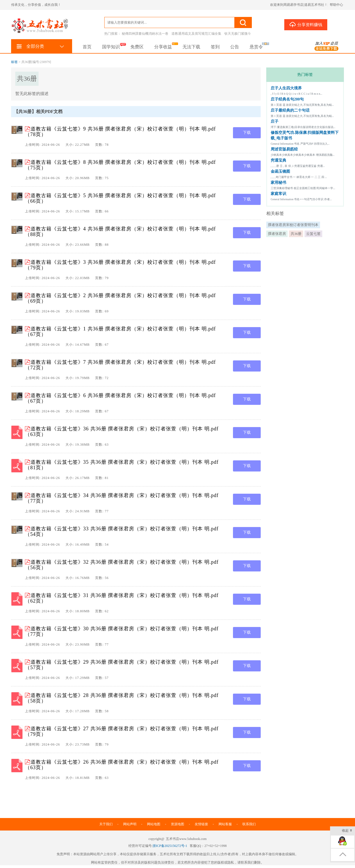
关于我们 (106, 824)
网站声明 (130, 824)
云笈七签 (313, 234)
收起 (347, 831)
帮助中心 (336, 5)
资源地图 (177, 824)
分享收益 (163, 47)
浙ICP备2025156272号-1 (170, 846)
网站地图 (154, 824)
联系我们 (249, 824)
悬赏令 (256, 47)
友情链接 (201, 824)
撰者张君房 (277, 234)
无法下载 (191, 47)
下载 (247, 133)
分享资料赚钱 (306, 24)
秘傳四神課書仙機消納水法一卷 (145, 34)
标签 (14, 62)
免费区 (137, 47)
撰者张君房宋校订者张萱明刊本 (293, 225)
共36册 (296, 234)
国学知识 (111, 47)
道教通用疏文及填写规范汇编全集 (196, 34)
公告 (235, 47)
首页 (87, 47)
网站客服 (225, 824)
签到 (215, 47)
